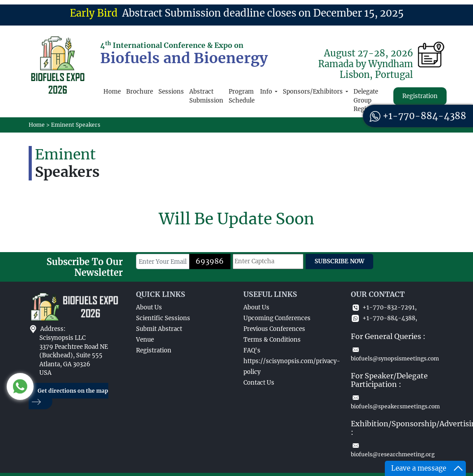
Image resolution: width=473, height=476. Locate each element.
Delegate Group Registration (371, 100)
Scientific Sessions (163, 318)
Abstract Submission (206, 96)
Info (267, 92)
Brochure (140, 92)
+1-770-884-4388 (418, 116)
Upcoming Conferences (277, 318)
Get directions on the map (68, 397)
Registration (420, 96)
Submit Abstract (159, 329)
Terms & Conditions (272, 340)
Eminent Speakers (76, 125)
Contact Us (259, 383)
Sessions (171, 92)
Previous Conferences (274, 329)
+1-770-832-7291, (384, 307)
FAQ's (252, 350)
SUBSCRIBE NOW (339, 261)
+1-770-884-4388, (384, 318)
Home (112, 92)
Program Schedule (242, 96)
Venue (145, 340)
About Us (149, 307)
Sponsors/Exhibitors (313, 92)
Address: (53, 329)
